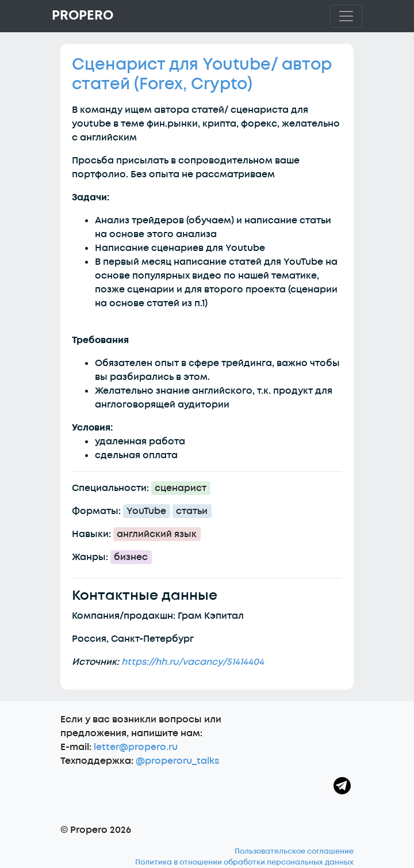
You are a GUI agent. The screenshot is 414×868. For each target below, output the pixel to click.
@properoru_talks (177, 761)
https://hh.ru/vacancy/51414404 (193, 662)
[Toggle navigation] (346, 16)
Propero (83, 16)
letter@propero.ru (136, 747)
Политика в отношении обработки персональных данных (244, 862)
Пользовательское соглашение (294, 851)
